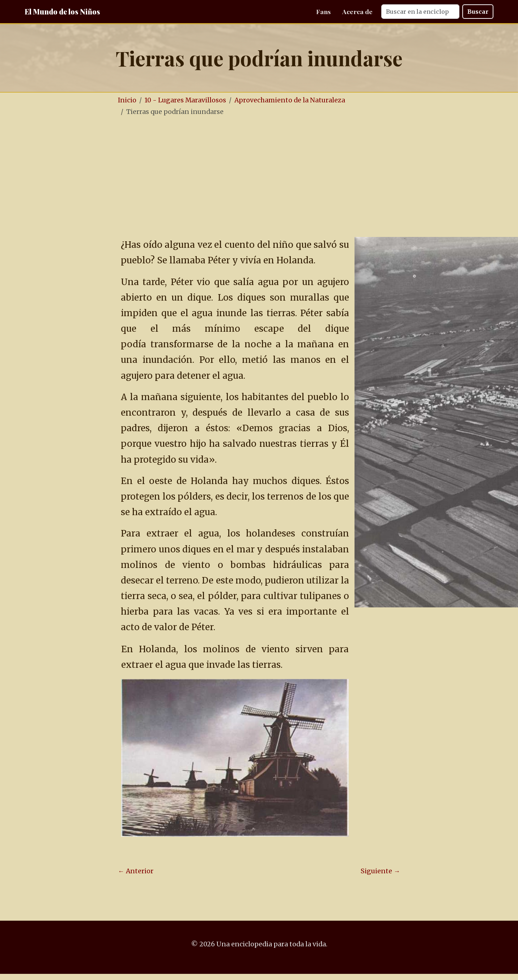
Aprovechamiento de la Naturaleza (290, 100)
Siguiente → (380, 871)
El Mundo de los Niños (62, 11)
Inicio (127, 100)
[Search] (420, 12)
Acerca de (357, 11)
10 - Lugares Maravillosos (185, 100)
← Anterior (136, 871)
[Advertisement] (259, 177)
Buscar (478, 12)
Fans (323, 11)
